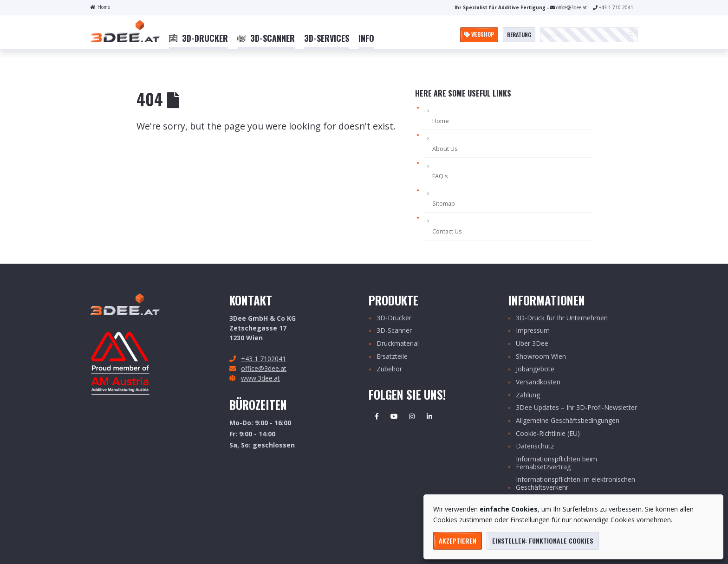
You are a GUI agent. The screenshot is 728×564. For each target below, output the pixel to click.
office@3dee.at (572, 7)
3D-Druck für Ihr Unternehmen (562, 318)
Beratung (519, 35)
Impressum (533, 331)
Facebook (377, 416)
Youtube (394, 416)
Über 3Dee (532, 344)
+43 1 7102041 (263, 359)
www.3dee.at (260, 378)
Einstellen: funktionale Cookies (543, 541)
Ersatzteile (392, 357)
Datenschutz (535, 446)
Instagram (412, 416)
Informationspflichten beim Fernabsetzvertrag (556, 463)
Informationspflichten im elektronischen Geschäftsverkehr (575, 484)
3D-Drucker (394, 318)
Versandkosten (538, 382)
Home (100, 7)
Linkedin (429, 416)
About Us (445, 149)
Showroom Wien (541, 357)
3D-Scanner (394, 331)
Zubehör (389, 369)
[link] (198, 39)
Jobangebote (535, 369)
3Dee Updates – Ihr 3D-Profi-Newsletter (576, 408)
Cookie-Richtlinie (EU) (548, 434)
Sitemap (444, 204)
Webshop (479, 34)
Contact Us (447, 231)
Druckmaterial (398, 344)
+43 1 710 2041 (616, 7)
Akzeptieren (458, 541)
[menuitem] (198, 39)
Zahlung (528, 395)
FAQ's (440, 176)
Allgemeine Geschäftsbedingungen (568, 421)
